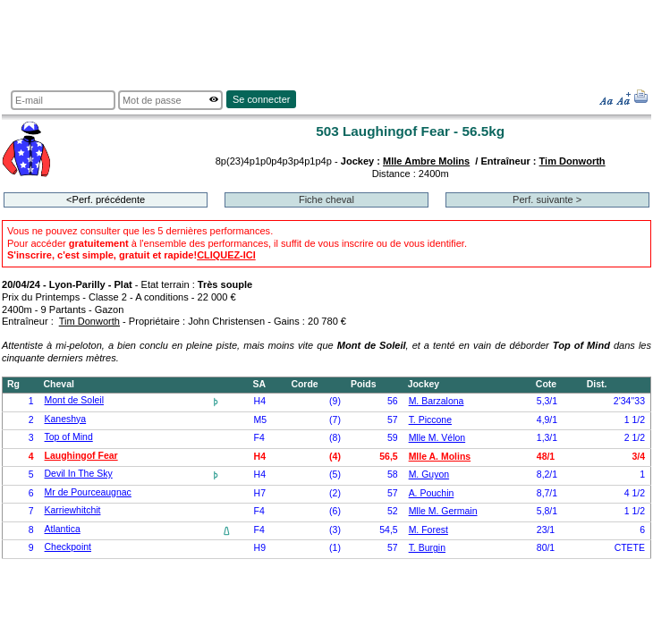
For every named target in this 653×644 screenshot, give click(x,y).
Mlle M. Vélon (437, 438)
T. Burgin (427, 548)
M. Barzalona (437, 401)
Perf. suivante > (547, 199)
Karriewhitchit (73, 510)
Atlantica (63, 529)
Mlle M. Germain (443, 511)
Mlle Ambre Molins (426, 161)
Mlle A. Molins (440, 457)
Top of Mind (69, 437)
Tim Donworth (572, 161)
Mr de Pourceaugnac (88, 492)
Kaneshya (66, 419)
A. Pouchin (432, 493)
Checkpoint (68, 547)
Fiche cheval (326, 199)
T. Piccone (430, 420)
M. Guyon (429, 475)
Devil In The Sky (79, 474)
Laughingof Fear (81, 456)
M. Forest (428, 530)
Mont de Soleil (74, 400)
